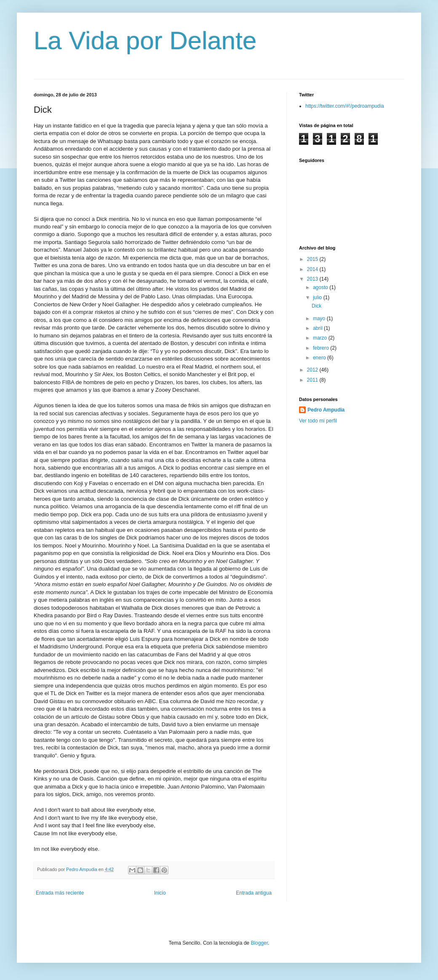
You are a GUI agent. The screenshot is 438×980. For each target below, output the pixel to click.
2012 (313, 370)
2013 (313, 279)
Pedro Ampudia (326, 410)
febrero (322, 348)
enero (320, 358)
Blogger (259, 943)
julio (318, 297)
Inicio (160, 893)
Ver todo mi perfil (318, 421)
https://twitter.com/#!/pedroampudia (345, 106)
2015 (313, 259)
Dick (316, 306)
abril (318, 328)
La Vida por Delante (145, 41)
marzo (321, 338)
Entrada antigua (254, 893)
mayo (320, 319)
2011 (313, 380)
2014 (313, 269)
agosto (321, 287)
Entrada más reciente (60, 893)
